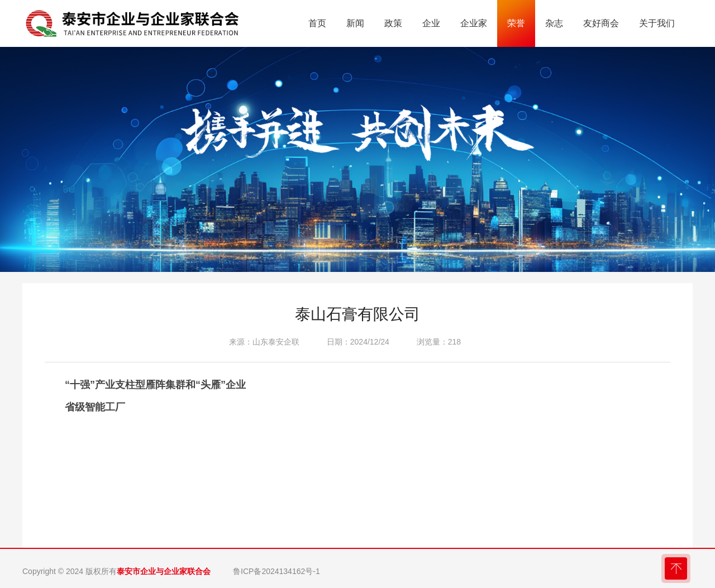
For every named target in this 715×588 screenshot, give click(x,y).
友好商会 (601, 23)
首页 (317, 23)
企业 (431, 23)
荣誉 (516, 23)
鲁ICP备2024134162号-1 (277, 571)
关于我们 (657, 23)
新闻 (355, 23)
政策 (393, 23)
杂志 (554, 23)
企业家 (474, 23)
